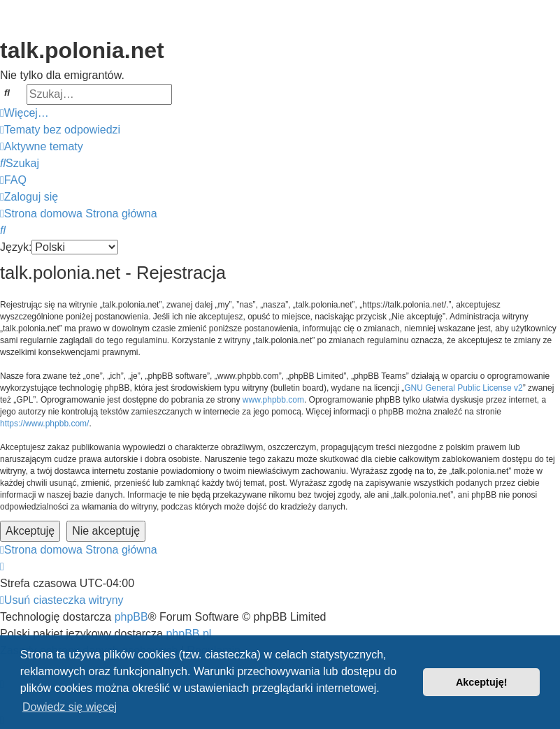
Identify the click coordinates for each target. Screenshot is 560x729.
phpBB (131, 617)
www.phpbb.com (273, 400)
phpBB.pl (188, 634)
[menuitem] (60, 130)
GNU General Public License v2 (463, 388)
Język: (16, 247)
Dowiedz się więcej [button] (70, 707)
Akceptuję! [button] (482, 682)
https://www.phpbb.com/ (44, 424)
